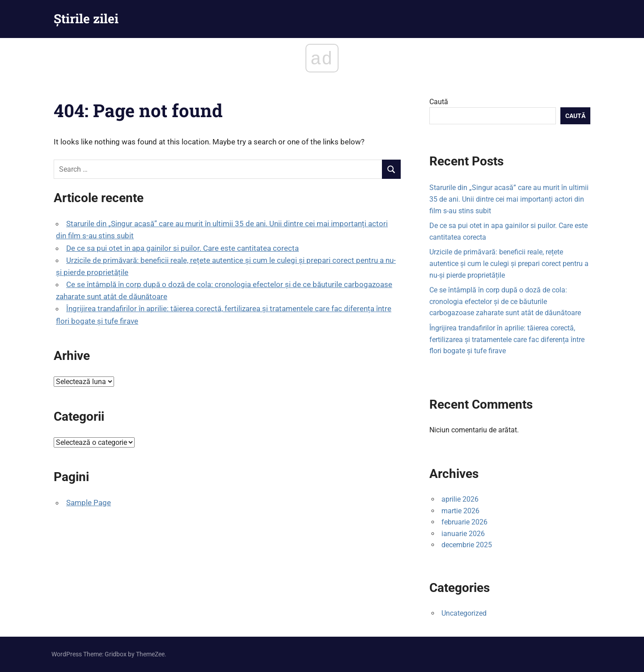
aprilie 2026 (460, 499)
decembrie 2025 (467, 545)
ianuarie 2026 (463, 534)
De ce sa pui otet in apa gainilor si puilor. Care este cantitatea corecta (182, 248)
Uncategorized (464, 613)
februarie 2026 (464, 522)
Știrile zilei (86, 19)
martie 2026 (460, 511)
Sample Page (89, 503)
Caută (439, 102)
